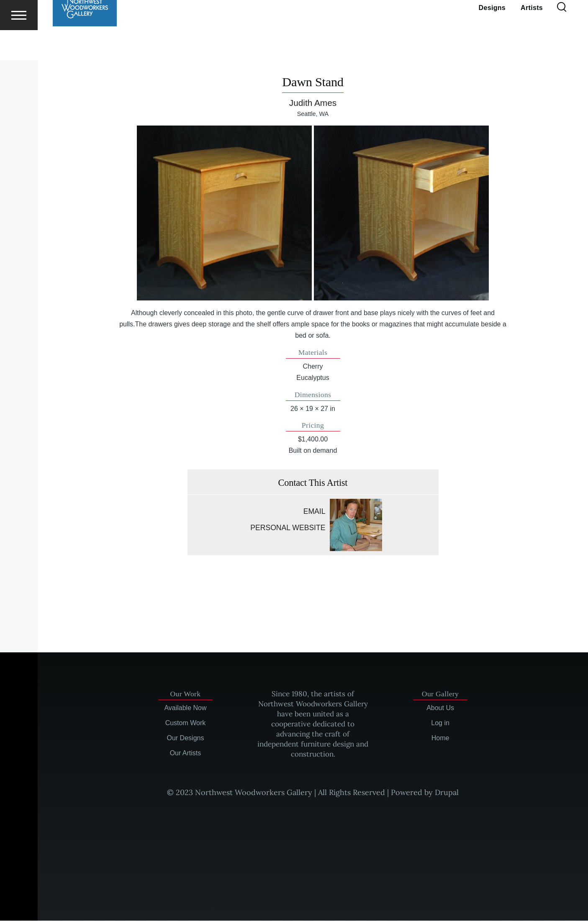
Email (315, 512)
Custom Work (186, 723)
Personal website (288, 528)
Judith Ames (313, 103)
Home (440, 738)
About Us (440, 708)
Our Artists (186, 753)
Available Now (185, 708)
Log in (440, 723)
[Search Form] (562, 38)
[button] (224, 213)
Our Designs (186, 738)
